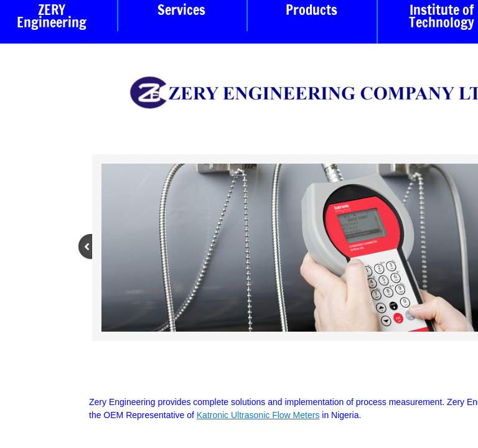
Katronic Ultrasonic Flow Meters (258, 415)
